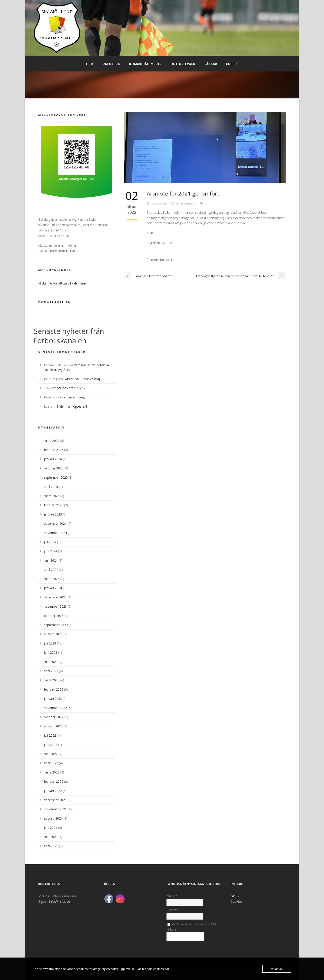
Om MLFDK (111, 64)
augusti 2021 (53, 818)
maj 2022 (51, 754)
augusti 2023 (53, 634)
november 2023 (55, 606)
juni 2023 (51, 652)
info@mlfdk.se (60, 901)
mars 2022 (52, 772)
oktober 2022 (54, 717)
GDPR (235, 896)
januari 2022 (53, 791)
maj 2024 (51, 560)
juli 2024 (50, 542)
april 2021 (51, 846)
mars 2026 (52, 441)
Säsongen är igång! (71, 397)
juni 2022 (51, 745)
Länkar (211, 64)
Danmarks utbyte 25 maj (82, 379)
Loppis (232, 64)
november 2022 (55, 708)
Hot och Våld (183, 64)
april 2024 (51, 570)
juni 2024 (51, 551)
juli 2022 (50, 735)
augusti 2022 (53, 726)
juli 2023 (50, 643)
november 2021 (55, 809)
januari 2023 (53, 699)
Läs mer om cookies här (153, 969)
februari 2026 (54, 450)
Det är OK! (277, 969)
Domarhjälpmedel (145, 64)
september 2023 (56, 625)
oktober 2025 (54, 468)
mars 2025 (52, 496)
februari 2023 (54, 689)
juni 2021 (51, 828)
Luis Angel (159, 203)
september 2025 (56, 477)
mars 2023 (52, 680)
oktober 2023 (54, 616)
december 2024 (55, 523)
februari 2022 (54, 781)
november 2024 (55, 533)
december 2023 (55, 597)
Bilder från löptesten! (72, 406)
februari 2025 (54, 505)
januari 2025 (53, 514)
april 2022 (51, 763)
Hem (90, 64)
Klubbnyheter (186, 203)
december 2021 (55, 800)
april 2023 (51, 671)
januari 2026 (53, 459)
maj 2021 (51, 837)
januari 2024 (53, 588)
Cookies (236, 901)
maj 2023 (51, 662)
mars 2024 (52, 579)
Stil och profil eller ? (71, 388)
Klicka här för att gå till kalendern (62, 283)
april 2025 (51, 487)
